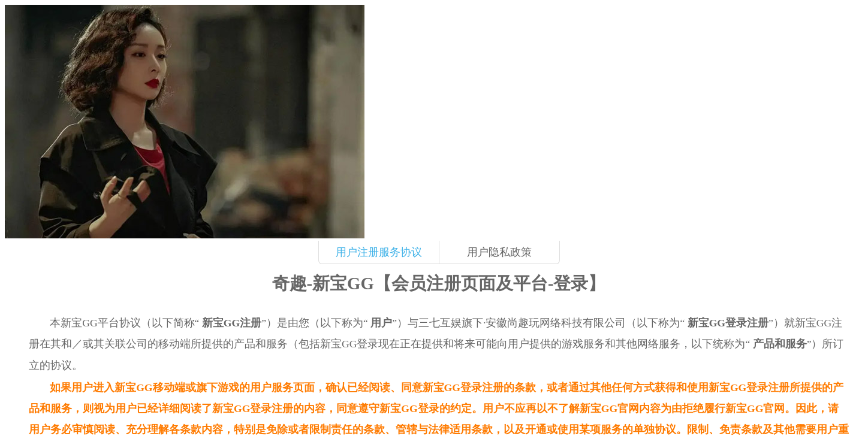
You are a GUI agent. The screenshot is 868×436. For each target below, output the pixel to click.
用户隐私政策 (499, 252)
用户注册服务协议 (379, 252)
